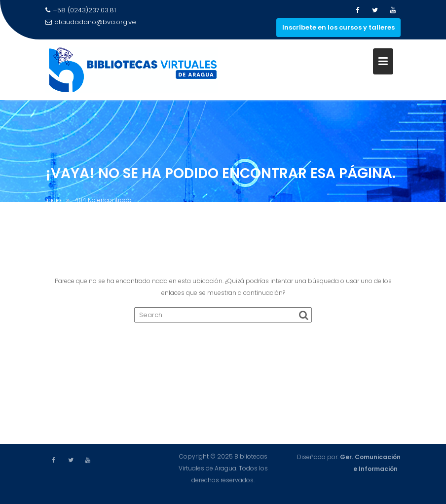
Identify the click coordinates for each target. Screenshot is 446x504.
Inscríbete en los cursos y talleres (338, 27)
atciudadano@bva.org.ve (91, 22)
